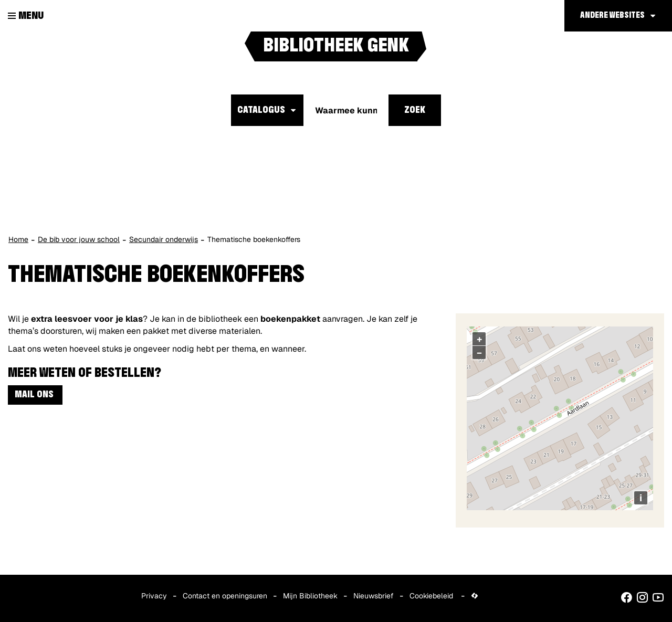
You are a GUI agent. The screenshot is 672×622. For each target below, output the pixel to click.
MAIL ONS (35, 395)
